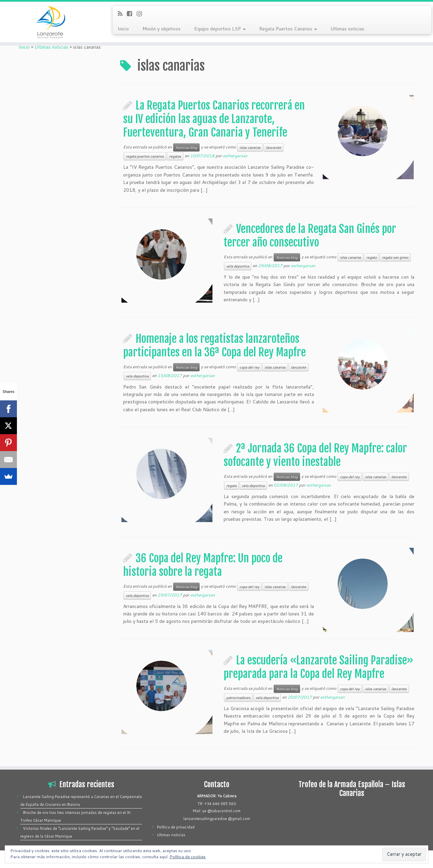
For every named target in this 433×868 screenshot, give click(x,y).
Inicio (123, 29)
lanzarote (274, 147)
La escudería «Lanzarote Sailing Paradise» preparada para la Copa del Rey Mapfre (318, 667)
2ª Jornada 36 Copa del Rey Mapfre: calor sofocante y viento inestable (315, 455)
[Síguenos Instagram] (142, 14)
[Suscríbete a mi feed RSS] (122, 14)
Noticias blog (186, 147)
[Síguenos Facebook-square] (132, 14)
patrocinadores (238, 698)
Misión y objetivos (162, 29)
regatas (175, 156)
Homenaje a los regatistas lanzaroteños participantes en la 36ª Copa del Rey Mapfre (214, 346)
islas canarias (250, 147)
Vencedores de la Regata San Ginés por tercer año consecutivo (310, 236)
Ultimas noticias (347, 29)
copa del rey (249, 367)
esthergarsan (235, 156)
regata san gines (395, 257)
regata (371, 257)
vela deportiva (238, 266)
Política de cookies (188, 857)
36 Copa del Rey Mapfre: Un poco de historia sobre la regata (203, 565)
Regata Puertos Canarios (288, 29)
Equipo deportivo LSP (220, 29)
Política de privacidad (176, 827)
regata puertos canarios (145, 156)
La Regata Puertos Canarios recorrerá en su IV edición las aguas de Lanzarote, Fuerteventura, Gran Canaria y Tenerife (214, 119)
